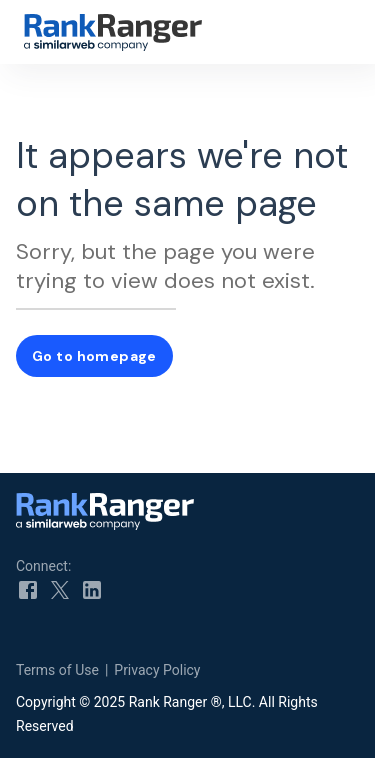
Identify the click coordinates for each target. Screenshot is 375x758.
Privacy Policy (157, 670)
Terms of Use (57, 670)
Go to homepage (94, 356)
